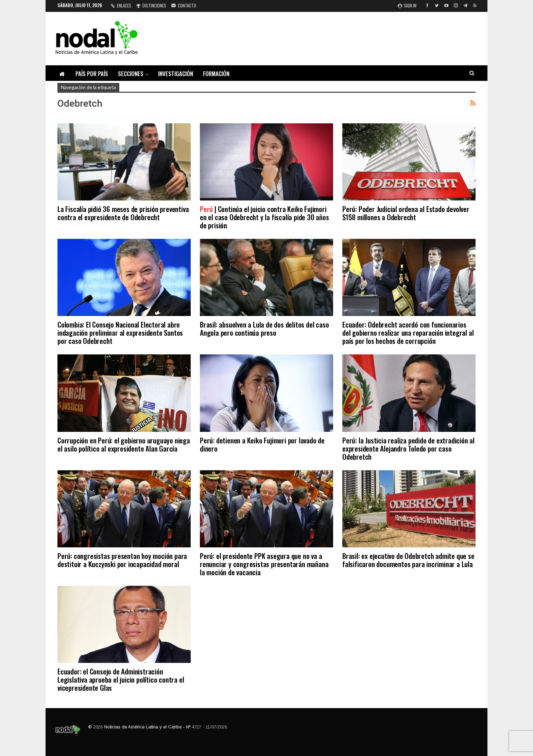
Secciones (131, 74)
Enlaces (121, 5)
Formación (216, 74)
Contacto (184, 5)
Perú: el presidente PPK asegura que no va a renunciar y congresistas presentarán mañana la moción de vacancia (264, 564)
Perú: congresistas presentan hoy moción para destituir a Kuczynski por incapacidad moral (122, 560)
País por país (92, 74)
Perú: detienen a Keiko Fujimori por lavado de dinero (262, 444)
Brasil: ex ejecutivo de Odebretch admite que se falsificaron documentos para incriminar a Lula (408, 560)
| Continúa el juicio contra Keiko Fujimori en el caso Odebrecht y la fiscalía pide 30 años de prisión (264, 217)
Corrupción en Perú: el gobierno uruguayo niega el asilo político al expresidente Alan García (124, 444)
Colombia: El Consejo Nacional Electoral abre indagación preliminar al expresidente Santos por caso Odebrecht (120, 332)
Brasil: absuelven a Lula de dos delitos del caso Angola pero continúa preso (264, 328)
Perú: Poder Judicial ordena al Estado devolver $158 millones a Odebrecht (406, 213)
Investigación (176, 74)
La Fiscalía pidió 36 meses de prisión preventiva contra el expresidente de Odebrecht (123, 213)
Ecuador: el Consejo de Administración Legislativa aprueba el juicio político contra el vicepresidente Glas (121, 679)
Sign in (407, 5)
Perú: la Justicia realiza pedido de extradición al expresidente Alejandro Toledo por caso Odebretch (408, 448)
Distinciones (151, 5)
